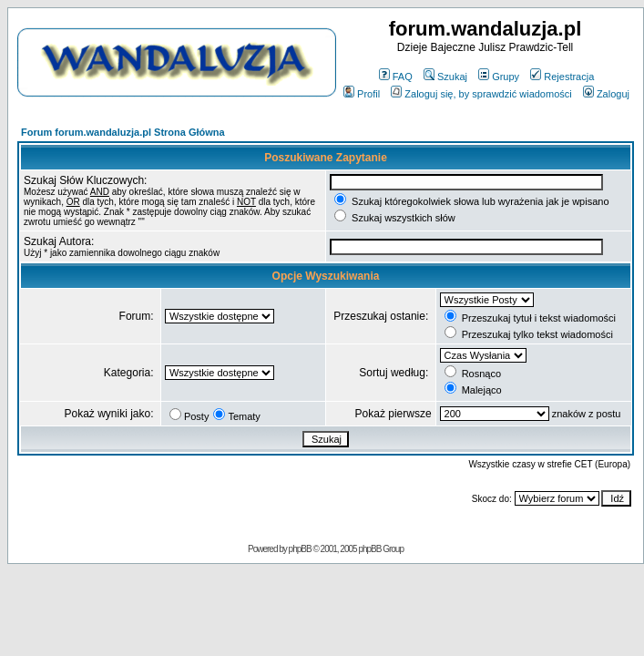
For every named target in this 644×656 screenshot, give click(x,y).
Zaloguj (606, 94)
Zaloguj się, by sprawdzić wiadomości (481, 94)
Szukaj (445, 77)
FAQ (396, 77)
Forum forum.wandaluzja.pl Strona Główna (123, 132)
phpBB (300, 549)
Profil (362, 94)
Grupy (499, 77)
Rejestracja (562, 77)
